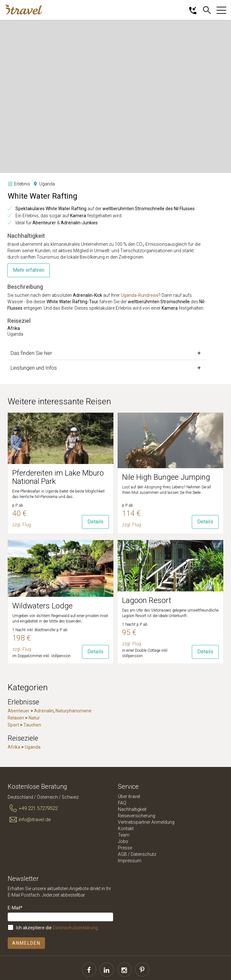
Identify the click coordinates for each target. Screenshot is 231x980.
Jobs (123, 841)
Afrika (14, 747)
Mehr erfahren (29, 270)
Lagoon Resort (147, 600)
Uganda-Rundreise (140, 295)
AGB (122, 854)
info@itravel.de (29, 820)
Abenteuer (19, 711)
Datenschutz (143, 854)
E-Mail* (15, 908)
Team (124, 835)
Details (95, 522)
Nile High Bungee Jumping (166, 477)
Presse (125, 848)
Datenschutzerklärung (75, 928)
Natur (34, 718)
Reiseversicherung (137, 816)
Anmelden (26, 943)
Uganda (33, 747)
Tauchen (32, 725)
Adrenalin (44, 711)
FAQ (122, 803)
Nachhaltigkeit (132, 809)
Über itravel (129, 796)
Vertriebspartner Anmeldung (146, 822)
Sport (13, 725)
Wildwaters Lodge (42, 606)
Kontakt (126, 829)
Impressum (130, 861)
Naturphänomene (74, 711)
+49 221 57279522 (33, 809)
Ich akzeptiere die (57, 928)
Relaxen (16, 718)
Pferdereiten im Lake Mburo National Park (58, 477)
